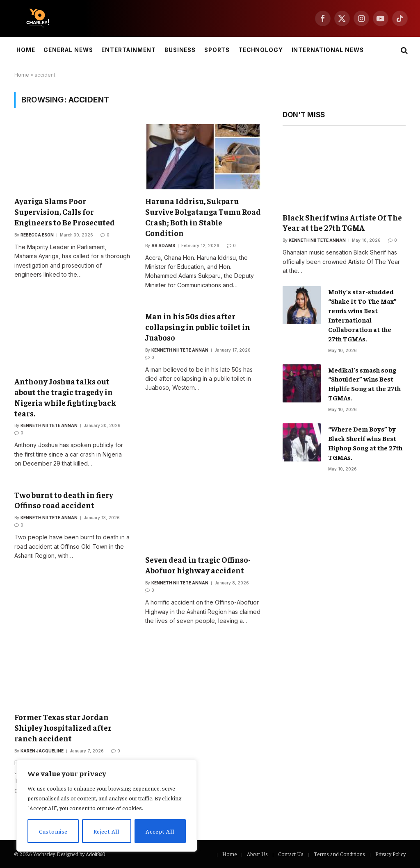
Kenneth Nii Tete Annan (49, 425)
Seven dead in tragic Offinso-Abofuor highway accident (198, 565)
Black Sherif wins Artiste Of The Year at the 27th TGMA (342, 223)
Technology (261, 50)
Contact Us (291, 854)
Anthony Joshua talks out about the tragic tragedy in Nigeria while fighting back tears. (65, 397)
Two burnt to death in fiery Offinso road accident (64, 500)
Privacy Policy (390, 854)
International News (328, 50)
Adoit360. (96, 854)
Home (26, 50)
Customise (53, 831)
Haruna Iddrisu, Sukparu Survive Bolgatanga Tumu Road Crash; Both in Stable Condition (203, 217)
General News (68, 50)
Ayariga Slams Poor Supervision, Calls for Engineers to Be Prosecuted (65, 211)
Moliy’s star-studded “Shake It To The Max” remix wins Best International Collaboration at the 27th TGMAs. (362, 315)
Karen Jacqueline (42, 751)
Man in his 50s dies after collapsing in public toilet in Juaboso (198, 327)
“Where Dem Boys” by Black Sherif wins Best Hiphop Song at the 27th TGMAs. (365, 443)
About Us (257, 854)
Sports (217, 50)
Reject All (107, 831)
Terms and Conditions (339, 854)
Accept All (160, 831)
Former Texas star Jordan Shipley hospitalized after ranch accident (63, 727)
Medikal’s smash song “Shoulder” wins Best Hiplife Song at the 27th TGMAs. (364, 384)
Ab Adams (163, 245)
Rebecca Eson (37, 235)
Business (180, 50)
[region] (107, 806)
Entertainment (129, 50)
